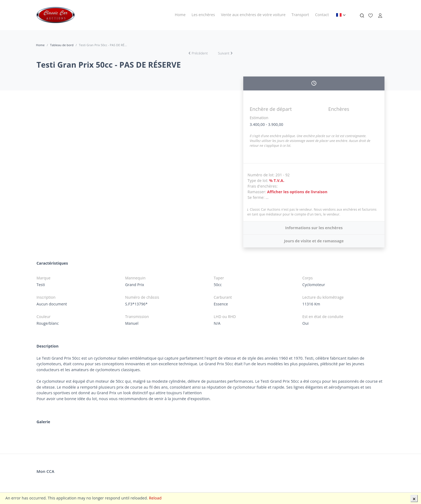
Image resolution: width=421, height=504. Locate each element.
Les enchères (203, 15)
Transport (300, 15)
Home (180, 15)
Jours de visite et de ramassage (314, 241)
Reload (155, 498)
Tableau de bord (62, 45)
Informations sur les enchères (314, 228)
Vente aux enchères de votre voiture (253, 15)
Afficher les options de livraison (297, 192)
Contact (322, 15)
